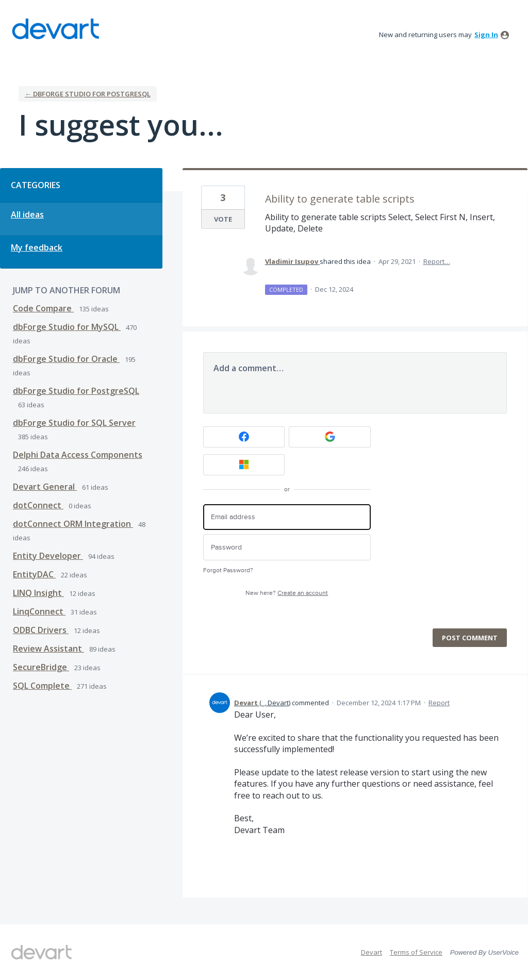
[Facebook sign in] (244, 437)
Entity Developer (48, 556)
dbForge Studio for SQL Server (74, 423)
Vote (223, 219)
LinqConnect (39, 611)
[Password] (287, 547)
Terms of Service (416, 952)
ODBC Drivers (41, 630)
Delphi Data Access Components (78, 455)
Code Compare (43, 308)
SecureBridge (41, 667)
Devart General (45, 487)
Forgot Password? (228, 570)
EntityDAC (34, 574)
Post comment (470, 638)
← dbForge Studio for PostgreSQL (88, 94)
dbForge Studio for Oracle (66, 359)
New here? (287, 593)
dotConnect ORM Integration (73, 524)
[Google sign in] (330, 437)
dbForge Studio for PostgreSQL (76, 391)
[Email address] (287, 517)
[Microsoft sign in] (244, 465)
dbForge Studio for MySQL (67, 327)
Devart (372, 952)
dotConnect (38, 505)
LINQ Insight (38, 593)
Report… (437, 261)
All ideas (27, 214)
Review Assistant (48, 649)
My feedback (37, 247)
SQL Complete (42, 686)
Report (439, 703)
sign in (486, 35)
